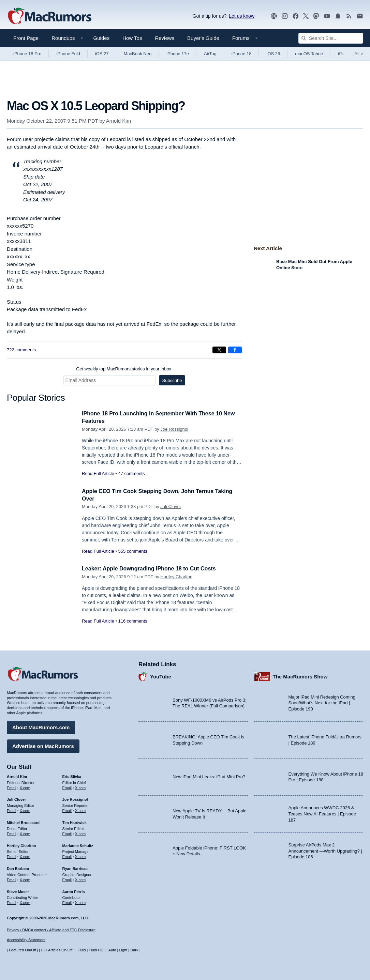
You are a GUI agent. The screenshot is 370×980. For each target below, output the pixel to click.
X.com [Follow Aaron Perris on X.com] (80, 902)
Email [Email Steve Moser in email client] (12, 902)
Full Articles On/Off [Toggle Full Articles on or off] (57, 950)
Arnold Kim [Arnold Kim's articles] (17, 776)
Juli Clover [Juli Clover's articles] (16, 798)
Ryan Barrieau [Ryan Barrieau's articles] (75, 868)
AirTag (210, 54)
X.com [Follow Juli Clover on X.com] (25, 810)
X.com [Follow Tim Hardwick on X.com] (80, 833)
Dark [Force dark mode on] (134, 950)
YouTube (161, 676)
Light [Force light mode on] (123, 950)
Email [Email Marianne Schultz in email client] (67, 856)
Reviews (165, 38)
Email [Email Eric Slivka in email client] (67, 786)
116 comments (132, 621)
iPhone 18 (242, 54)
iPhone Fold (68, 54)
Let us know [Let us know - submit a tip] (242, 16)
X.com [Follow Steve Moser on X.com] (25, 902)
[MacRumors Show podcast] (274, 16)
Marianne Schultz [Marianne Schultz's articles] (78, 844)
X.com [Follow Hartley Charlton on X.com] (25, 856)
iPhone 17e (178, 54)
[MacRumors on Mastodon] (316, 16)
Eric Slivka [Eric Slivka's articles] (72, 776)
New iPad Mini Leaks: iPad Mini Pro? (209, 776)
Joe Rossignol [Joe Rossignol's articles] (75, 798)
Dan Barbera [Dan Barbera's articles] (18, 868)
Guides (102, 38)
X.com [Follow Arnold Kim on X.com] (25, 786)
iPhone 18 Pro (27, 54)
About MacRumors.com (41, 726)
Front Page (26, 38)
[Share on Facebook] (235, 350)
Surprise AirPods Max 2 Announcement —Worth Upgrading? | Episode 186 (325, 850)
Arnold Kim (119, 121)
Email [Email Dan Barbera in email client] (12, 879)
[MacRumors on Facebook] (296, 16)
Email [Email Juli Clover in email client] (12, 810)
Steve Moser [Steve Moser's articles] (18, 890)
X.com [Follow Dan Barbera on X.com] (25, 879)
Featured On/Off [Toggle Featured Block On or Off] (22, 950)
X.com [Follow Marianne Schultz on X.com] (80, 856)
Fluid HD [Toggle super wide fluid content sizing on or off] (96, 950)
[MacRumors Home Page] (49, 16)
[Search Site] (331, 38)
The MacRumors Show (300, 676)
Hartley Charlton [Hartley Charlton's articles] (21, 844)
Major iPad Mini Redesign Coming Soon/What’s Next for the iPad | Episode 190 (322, 702)
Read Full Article (98, 473)
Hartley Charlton (176, 577)
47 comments (131, 473)
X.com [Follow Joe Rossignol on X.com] (80, 810)
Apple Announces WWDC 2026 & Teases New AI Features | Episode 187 (322, 813)
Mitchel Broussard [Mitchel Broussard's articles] (23, 822)
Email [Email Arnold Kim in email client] (12, 786)
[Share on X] (219, 350)
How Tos (132, 38)
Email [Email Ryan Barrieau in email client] (67, 879)
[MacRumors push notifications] (338, 16)
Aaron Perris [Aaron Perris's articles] (74, 890)
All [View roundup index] (359, 54)
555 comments (132, 551)
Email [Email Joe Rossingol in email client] (67, 810)
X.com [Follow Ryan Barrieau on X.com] (80, 879)
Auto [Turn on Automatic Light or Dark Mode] (112, 950)
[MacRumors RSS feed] (349, 16)
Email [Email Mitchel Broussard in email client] (12, 833)
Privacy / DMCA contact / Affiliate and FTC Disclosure (51, 930)
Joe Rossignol (174, 429)
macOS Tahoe (309, 54)
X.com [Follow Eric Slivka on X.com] (80, 786)
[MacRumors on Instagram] (285, 16)
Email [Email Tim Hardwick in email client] (67, 833)
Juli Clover (171, 507)
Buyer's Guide (203, 38)
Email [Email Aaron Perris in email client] (67, 902)
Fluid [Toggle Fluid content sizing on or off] (82, 950)
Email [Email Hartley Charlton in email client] (12, 856)
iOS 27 (102, 54)
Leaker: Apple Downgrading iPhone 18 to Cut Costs (153, 569)
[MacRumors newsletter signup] (360, 16)
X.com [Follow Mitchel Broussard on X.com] (25, 833)
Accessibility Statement (26, 940)
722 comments (21, 350)
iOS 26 (273, 54)
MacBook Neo (138, 54)
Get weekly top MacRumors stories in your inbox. (124, 369)
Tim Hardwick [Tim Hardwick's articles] (75, 822)
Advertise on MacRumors (43, 745)
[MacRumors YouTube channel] (327, 16)
